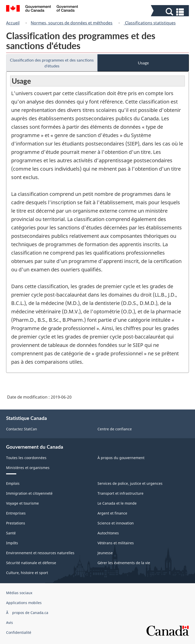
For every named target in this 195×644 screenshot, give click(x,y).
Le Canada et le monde (117, 503)
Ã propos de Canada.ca (27, 613)
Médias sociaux (19, 593)
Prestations (16, 523)
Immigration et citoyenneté (29, 493)
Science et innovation (116, 523)
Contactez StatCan (22, 429)
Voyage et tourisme (22, 503)
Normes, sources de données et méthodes (72, 23)
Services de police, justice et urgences (130, 483)
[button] (170, 12)
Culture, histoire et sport (27, 573)
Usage (143, 63)
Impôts (12, 543)
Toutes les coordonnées (26, 458)
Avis (10, 623)
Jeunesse (105, 553)
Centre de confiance (115, 429)
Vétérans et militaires (116, 543)
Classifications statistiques (150, 23)
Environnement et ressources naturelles (40, 553)
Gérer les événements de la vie (124, 563)
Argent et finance (112, 513)
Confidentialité (19, 632)
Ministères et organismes (28, 468)
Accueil (13, 23)
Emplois (13, 483)
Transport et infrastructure (120, 493)
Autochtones (108, 533)
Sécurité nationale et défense (31, 563)
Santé (11, 533)
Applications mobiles (24, 603)
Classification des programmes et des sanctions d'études (52, 63)
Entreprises (16, 513)
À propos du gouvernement (121, 458)
